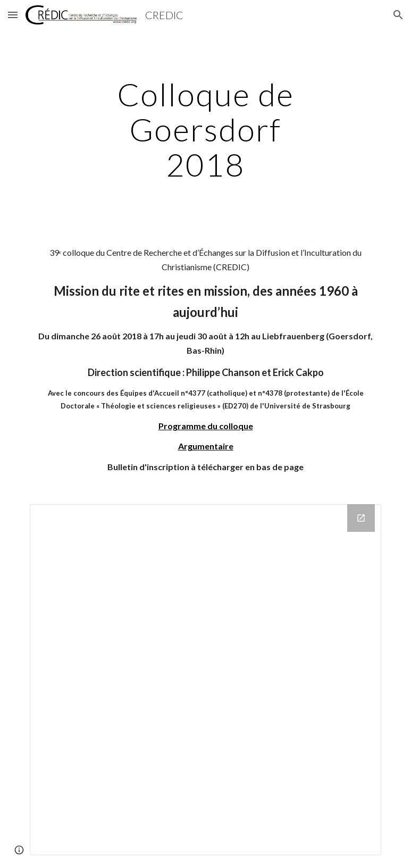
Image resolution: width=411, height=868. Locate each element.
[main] (205, 129)
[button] (13, 15)
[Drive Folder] (205, 680)
